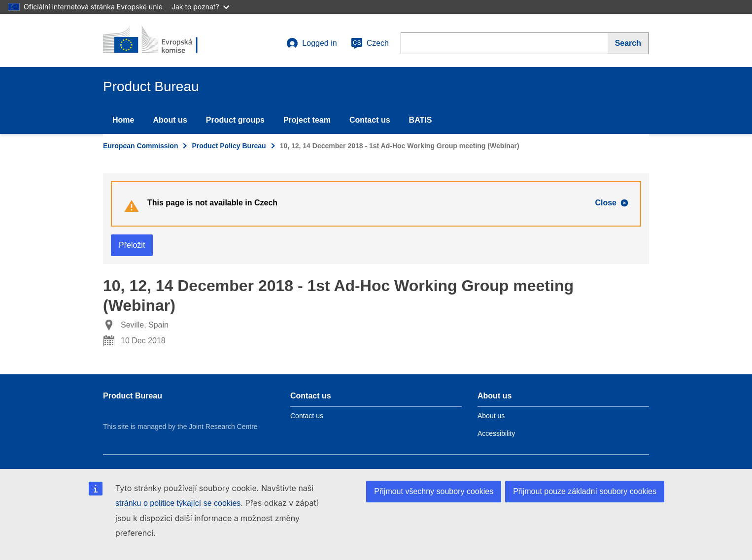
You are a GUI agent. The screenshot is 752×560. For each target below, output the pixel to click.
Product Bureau (133, 396)
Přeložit (132, 245)
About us (170, 120)
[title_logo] (163, 40)
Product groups (235, 120)
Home (123, 120)
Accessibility (496, 433)
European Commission (140, 146)
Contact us (370, 120)
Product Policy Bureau (229, 146)
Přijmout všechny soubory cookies (434, 491)
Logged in (311, 43)
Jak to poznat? (200, 7)
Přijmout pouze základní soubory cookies (585, 491)
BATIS (421, 120)
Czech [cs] (370, 43)
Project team (307, 120)
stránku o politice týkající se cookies (178, 503)
